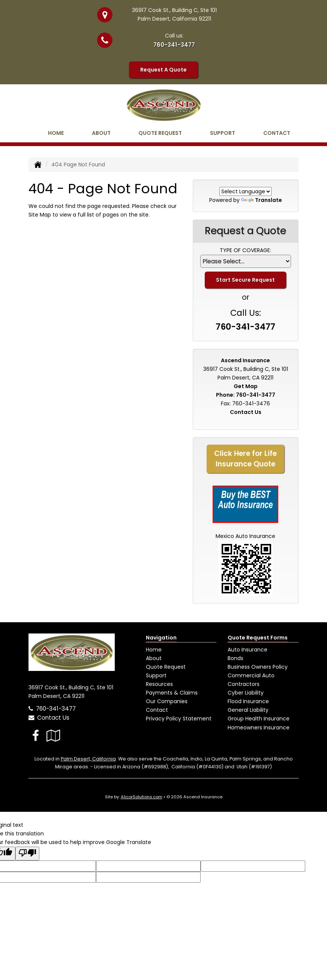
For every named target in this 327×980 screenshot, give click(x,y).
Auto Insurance (247, 650)
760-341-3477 (174, 45)
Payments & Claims (172, 693)
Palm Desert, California (88, 759)
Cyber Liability (246, 693)
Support (156, 675)
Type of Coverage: (245, 250)
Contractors (244, 684)
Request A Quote (163, 70)
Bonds (235, 658)
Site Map (40, 215)
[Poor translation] (27, 854)
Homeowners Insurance (259, 728)
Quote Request (166, 667)
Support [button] (223, 133)
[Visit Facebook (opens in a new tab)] (36, 736)
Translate (262, 200)
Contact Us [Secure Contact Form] (246, 412)
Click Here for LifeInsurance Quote (245, 459)
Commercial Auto (251, 675)
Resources (159, 684)
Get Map (246, 386)
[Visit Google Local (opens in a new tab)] (53, 736)
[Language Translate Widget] (245, 191)
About (101, 133)
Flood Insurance (248, 701)
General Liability (248, 710)
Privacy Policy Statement (179, 719)
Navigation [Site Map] (161, 638)
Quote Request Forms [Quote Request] (258, 638)
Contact (277, 133)
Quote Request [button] (160, 133)
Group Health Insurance (259, 719)
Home (56, 133)
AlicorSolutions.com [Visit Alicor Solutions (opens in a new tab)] (142, 797)
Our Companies (167, 701)
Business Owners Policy (258, 667)
